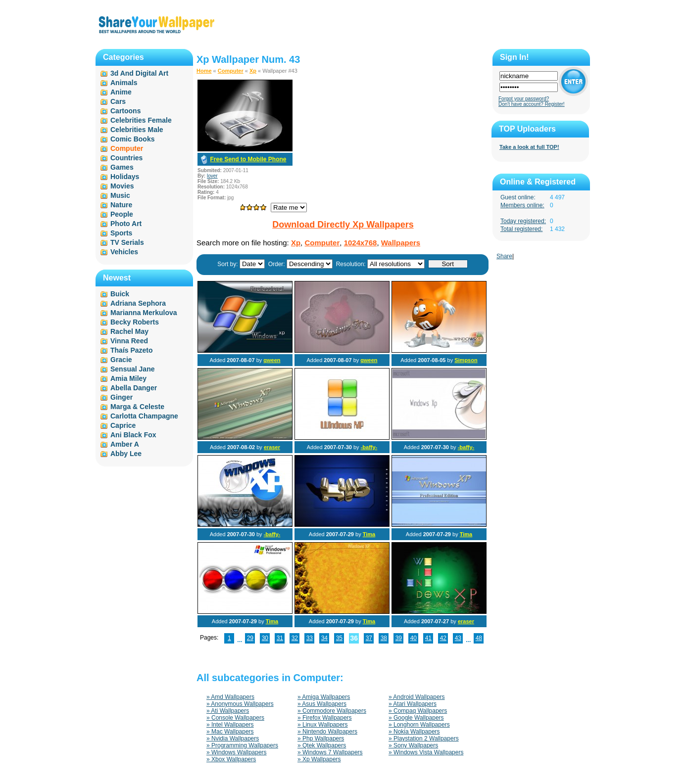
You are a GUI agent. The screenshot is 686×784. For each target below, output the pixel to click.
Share (504, 256)
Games (122, 167)
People (122, 214)
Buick (120, 294)
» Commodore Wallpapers (332, 711)
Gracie (121, 360)
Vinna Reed (129, 341)
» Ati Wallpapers (228, 711)
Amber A (125, 444)
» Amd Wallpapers (230, 697)
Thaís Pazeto (132, 350)
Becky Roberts (135, 322)
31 (280, 638)
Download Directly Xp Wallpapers (343, 225)
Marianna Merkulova (144, 313)
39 (399, 638)
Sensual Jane (133, 369)
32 (295, 638)
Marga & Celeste (137, 407)
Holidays (125, 177)
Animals (124, 83)
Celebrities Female (141, 120)
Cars (118, 101)
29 (250, 638)
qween (272, 360)
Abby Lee (126, 454)
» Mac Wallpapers (230, 732)
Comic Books (132, 139)
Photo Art (126, 224)
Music (120, 195)
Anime (121, 92)
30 (265, 638)
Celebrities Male (137, 130)
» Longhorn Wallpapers (419, 725)
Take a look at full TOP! (529, 147)
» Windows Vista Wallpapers (426, 752)
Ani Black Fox (133, 435)
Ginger (122, 397)
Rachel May (129, 331)
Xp (253, 71)
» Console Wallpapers (235, 718)
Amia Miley (128, 378)
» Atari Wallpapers (413, 704)
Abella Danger (134, 388)
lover (212, 176)
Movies (122, 186)
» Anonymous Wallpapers (240, 704)
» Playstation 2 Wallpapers (424, 738)
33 (310, 638)
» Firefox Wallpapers (325, 718)
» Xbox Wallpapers (231, 759)
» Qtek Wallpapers (322, 745)
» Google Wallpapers (416, 718)
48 (479, 638)
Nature (121, 205)
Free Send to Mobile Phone (248, 159)
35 (339, 638)
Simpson (466, 360)
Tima (369, 534)
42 (443, 638)
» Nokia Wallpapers (414, 732)
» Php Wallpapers (321, 738)
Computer (231, 71)
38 (384, 638)
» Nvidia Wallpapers (233, 738)
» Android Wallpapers (417, 697)
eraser (272, 447)
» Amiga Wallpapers (324, 697)
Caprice (123, 425)
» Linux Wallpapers (323, 725)
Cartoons (125, 111)
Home (204, 71)
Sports (121, 233)
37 (369, 638)
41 (428, 638)
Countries (126, 158)
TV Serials (127, 242)
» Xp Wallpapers (319, 759)
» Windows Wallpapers (237, 752)
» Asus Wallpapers (322, 704)
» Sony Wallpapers (413, 745)
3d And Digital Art (139, 73)
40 (414, 638)
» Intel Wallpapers (230, 725)
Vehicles (124, 252)
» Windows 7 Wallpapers (330, 752)
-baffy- (369, 447)
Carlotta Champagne (144, 416)
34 (324, 638)
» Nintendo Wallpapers (327, 732)
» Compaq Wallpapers (418, 711)
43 (458, 638)
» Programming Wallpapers (242, 745)
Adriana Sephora (138, 303)
